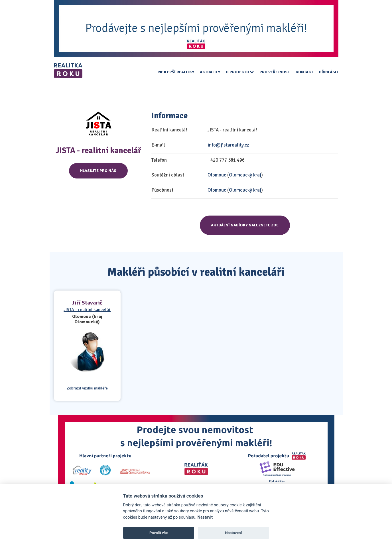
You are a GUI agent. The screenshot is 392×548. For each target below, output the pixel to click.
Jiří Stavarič (87, 303)
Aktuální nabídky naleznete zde (245, 225)
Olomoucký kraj (245, 175)
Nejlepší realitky (176, 72)
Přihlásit (329, 72)
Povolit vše (159, 533)
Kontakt (304, 72)
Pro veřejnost (275, 72)
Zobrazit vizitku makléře (87, 388)
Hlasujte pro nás (98, 171)
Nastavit (205, 517)
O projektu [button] (240, 72)
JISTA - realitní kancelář (87, 310)
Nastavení (233, 533)
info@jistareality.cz (228, 145)
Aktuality (210, 72)
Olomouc (217, 175)
